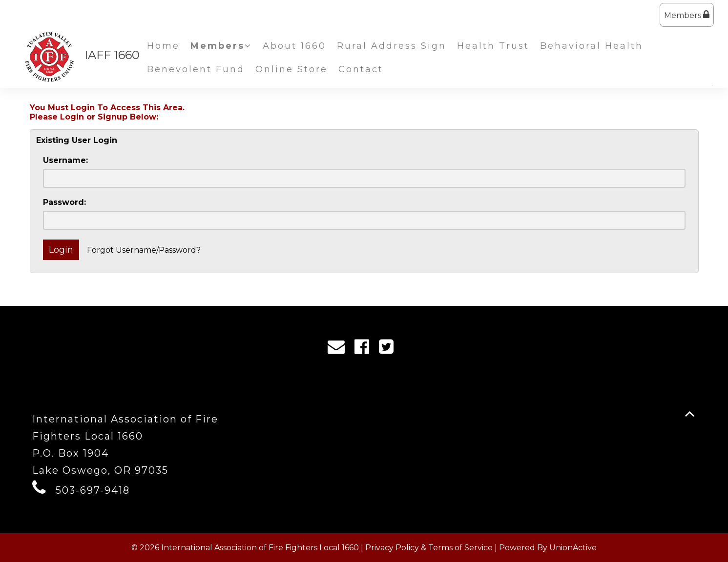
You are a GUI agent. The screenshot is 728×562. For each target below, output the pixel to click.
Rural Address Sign (392, 46)
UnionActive (573, 548)
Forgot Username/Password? (144, 250)
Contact (361, 69)
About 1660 (294, 46)
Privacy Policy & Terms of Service (429, 548)
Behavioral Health (592, 46)
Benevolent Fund (196, 69)
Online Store (291, 69)
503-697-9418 (93, 490)
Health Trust (493, 46)
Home (163, 46)
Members (687, 15)
